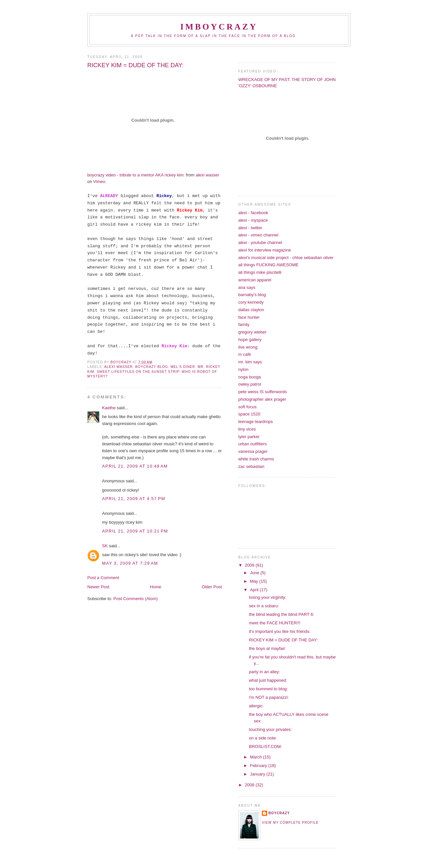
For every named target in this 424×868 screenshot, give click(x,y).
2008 (250, 785)
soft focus (247, 407)
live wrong (248, 347)
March (257, 757)
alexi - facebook (253, 213)
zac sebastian (251, 466)
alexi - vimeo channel (258, 235)
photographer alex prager (262, 399)
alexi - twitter (250, 228)
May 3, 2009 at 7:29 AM (130, 563)
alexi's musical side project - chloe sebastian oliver (286, 258)
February (259, 766)
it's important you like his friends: (279, 631)
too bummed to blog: (268, 689)
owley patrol (250, 384)
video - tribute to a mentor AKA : (136, 175)
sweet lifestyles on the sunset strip (138, 372)
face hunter (249, 317)
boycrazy (279, 813)
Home (156, 587)
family (244, 324)
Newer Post (98, 587)
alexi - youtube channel (260, 242)
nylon (243, 369)
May (255, 581)
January (258, 774)
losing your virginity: (267, 597)
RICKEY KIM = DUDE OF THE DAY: (283, 640)
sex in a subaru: (264, 606)
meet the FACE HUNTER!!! (275, 623)
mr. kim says (250, 362)
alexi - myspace (253, 220)
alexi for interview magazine (265, 250)
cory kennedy (251, 302)
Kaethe (109, 408)
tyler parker (249, 437)
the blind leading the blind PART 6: (281, 614)
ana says (247, 287)
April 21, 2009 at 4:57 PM (134, 499)
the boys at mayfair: (267, 648)
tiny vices (247, 429)
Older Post (212, 587)
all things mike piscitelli (260, 272)
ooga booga (250, 377)
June (255, 573)
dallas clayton (251, 310)
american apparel (255, 280)
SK (105, 546)
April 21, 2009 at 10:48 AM (135, 466)
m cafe (245, 354)
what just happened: (268, 680)
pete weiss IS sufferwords (263, 392)
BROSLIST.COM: (265, 747)
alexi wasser (118, 367)
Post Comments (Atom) (136, 599)
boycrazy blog (152, 367)
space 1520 (249, 414)
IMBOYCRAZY (219, 27)
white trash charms (256, 459)
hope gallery (250, 340)
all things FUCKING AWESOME (268, 265)
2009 (250, 565)
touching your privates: (270, 729)
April (255, 590)
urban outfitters (253, 444)
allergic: (256, 706)
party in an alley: (264, 672)
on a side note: (263, 738)
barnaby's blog (252, 295)
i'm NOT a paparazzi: (269, 697)
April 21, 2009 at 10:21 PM (135, 531)
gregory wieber (252, 332)
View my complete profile (290, 823)
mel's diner (183, 367)
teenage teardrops (256, 422)
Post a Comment (103, 578)
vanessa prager (253, 451)
